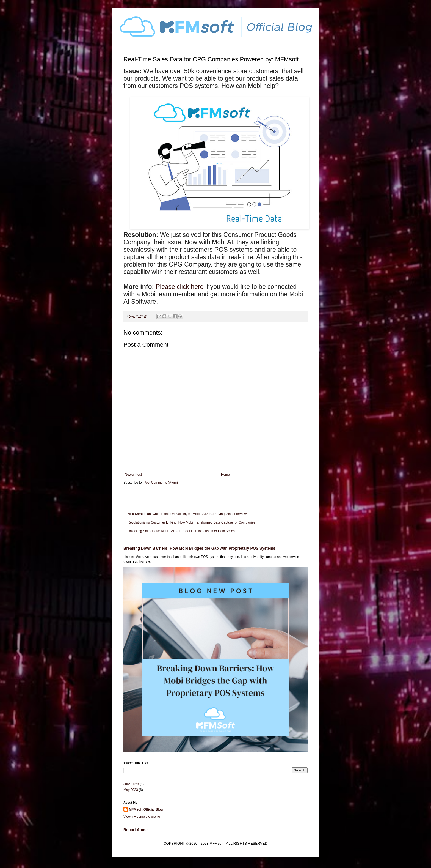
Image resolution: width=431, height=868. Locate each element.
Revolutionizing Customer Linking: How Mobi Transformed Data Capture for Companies (191, 522)
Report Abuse (136, 830)
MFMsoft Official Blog (146, 809)
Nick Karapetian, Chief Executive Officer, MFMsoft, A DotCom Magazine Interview (187, 514)
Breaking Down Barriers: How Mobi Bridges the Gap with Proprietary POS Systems (199, 548)
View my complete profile (142, 817)
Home (225, 475)
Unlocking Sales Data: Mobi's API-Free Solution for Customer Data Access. (182, 531)
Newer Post (133, 475)
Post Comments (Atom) (161, 483)
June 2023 (131, 784)
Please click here (180, 287)
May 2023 (131, 790)
